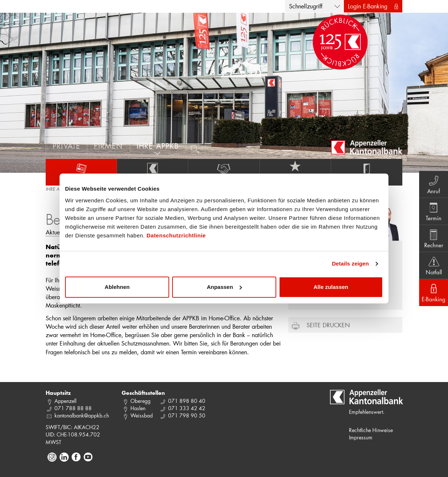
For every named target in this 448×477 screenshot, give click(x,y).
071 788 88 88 (73, 408)
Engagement (224, 172)
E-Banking (434, 292)
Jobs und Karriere (295, 172)
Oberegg (141, 401)
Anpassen (224, 287)
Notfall (434, 265)
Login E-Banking (368, 6)
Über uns (152, 172)
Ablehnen (117, 287)
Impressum (361, 437)
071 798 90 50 (187, 415)
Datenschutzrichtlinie (176, 235)
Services (367, 172)
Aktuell (54, 232)
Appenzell (65, 401)
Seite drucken (328, 325)
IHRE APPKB (57, 190)
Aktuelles (81, 172)
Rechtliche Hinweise (371, 430)
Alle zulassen (331, 287)
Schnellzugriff (306, 6)
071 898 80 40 (187, 401)
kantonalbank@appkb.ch (82, 415)
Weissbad (142, 415)
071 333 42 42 (187, 408)
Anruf (434, 184)
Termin (434, 211)
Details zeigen (350, 264)
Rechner (434, 238)
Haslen (138, 408)
